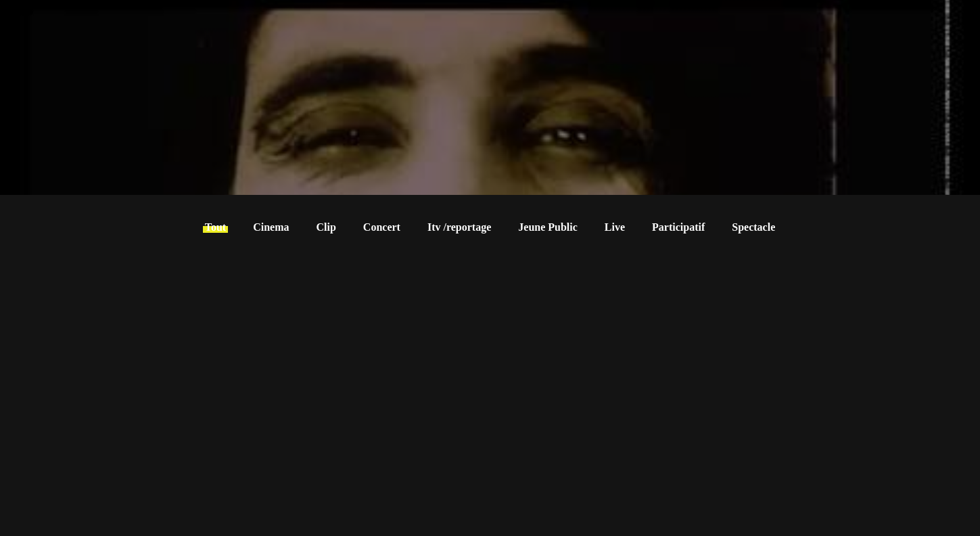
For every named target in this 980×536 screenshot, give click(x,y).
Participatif (678, 227)
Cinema (271, 227)
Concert (382, 227)
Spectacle (753, 227)
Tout (215, 227)
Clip (326, 227)
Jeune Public (548, 227)
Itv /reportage (459, 227)
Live (615, 227)
